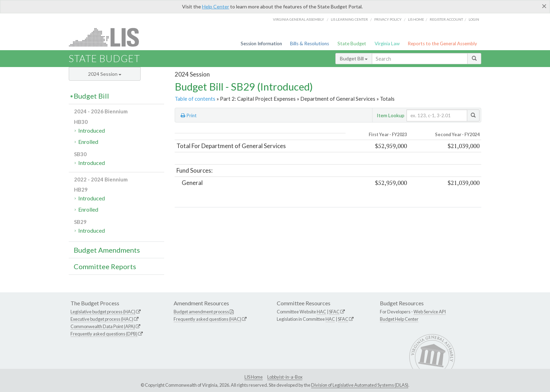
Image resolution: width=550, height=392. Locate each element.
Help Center (216, 6)
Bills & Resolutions (310, 44)
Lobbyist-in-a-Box (285, 377)
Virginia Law (387, 44)
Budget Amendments (107, 250)
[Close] (544, 6)
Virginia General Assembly (299, 19)
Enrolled (88, 142)
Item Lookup (391, 115)
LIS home (416, 19)
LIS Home (254, 377)
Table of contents (195, 99)
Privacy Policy (388, 19)
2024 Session (105, 74)
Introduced (92, 130)
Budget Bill (354, 58)
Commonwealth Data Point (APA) (103, 326)
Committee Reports (105, 266)
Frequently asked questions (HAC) (207, 319)
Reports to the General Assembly (442, 44)
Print (189, 115)
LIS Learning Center (349, 19)
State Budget (352, 44)
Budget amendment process (201, 312)
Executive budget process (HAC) (102, 319)
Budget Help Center (399, 319)
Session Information (261, 44)
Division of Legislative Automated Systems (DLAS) (360, 385)
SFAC (334, 312)
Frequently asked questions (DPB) (104, 334)
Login (474, 19)
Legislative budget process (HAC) (103, 312)
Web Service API (430, 312)
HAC (321, 312)
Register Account (446, 19)
